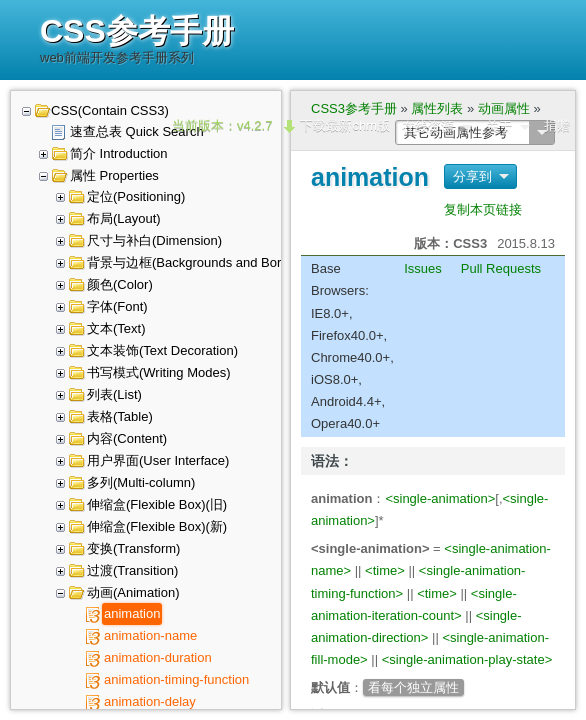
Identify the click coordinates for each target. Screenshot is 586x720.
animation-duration (158, 657)
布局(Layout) (124, 218)
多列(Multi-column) (141, 482)
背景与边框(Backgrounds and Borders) (199, 262)
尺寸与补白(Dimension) (154, 240)
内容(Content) (127, 438)
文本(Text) (116, 328)
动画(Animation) (133, 592)
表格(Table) (120, 416)
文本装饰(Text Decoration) (162, 350)
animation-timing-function (176, 679)
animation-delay (150, 701)
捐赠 (557, 125)
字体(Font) (117, 306)
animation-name (150, 635)
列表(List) (114, 394)
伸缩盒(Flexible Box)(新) (157, 526)
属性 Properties (114, 175)
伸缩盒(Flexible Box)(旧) (157, 504)
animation (132, 613)
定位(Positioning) (136, 196)
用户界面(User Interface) (158, 460)
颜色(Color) (120, 284)
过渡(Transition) (132, 570)
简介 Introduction (119, 153)
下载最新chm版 (345, 125)
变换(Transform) (133, 548)
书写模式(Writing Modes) (159, 372)
